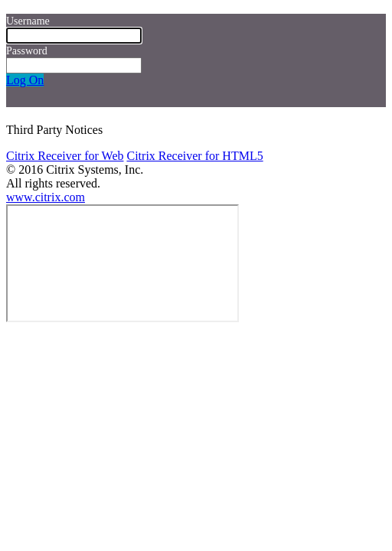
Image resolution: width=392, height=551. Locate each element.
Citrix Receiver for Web (65, 156)
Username (28, 21)
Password (27, 51)
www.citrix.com (46, 197)
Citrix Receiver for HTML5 (194, 156)
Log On (25, 80)
